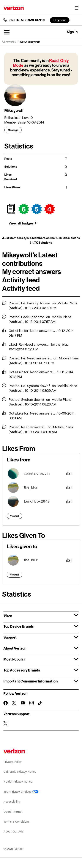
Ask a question (60, 32)
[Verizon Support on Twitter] (6, 723)
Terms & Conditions (17, 822)
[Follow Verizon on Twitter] (14, 703)
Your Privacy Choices (21, 792)
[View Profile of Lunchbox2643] (37, 501)
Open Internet (13, 812)
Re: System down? (36, 386)
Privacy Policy (13, 762)
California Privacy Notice (20, 772)
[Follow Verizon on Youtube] (23, 703)
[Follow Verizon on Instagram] (32, 703)
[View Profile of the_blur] (31, 487)
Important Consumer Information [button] (31, 681)
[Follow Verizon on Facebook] (6, 703)
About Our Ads (13, 832)
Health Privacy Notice (18, 782)
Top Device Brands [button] (19, 626)
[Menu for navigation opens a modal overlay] (76, 8)
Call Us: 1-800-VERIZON (27, 20)
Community (9, 42)
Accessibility (12, 802)
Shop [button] (8, 615)
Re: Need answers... (34, 344)
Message (13, 130)
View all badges (21, 223)
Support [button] (10, 637)
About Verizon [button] (15, 648)
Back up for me (33, 317)
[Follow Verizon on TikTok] (40, 703)
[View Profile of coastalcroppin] (37, 473)
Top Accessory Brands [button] (22, 670)
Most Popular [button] (14, 659)
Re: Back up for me (36, 303)
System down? (33, 400)
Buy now (60, 20)
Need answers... (43, 331)
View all (14, 516)
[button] (7, 32)
